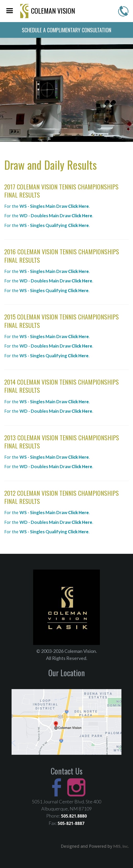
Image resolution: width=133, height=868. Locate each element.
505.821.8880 (74, 816)
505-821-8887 (71, 823)
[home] (47, 11)
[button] (10, 11)
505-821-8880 (123, 11)
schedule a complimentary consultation (66, 30)
